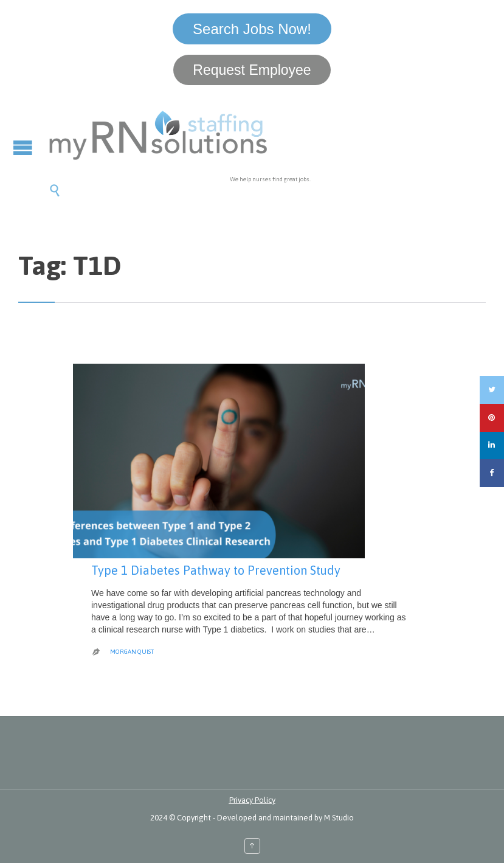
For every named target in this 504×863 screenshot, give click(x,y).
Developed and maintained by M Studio (285, 818)
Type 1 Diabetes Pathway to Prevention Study (216, 570)
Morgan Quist (132, 652)
